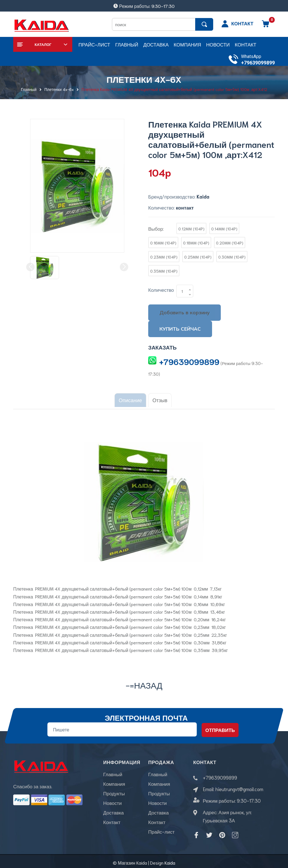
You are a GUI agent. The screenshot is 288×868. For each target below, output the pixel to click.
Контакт (112, 822)
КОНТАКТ (242, 23)
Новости (112, 803)
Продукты (114, 794)
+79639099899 (258, 63)
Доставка (113, 813)
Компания (114, 784)
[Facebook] (196, 832)
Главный (113, 774)
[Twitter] (209, 832)
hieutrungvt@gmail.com (239, 786)
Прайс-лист (161, 832)
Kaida (170, 859)
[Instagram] (235, 832)
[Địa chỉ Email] (122, 727)
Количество (161, 290)
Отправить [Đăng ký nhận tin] (220, 727)
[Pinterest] (222, 832)
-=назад (144, 682)
